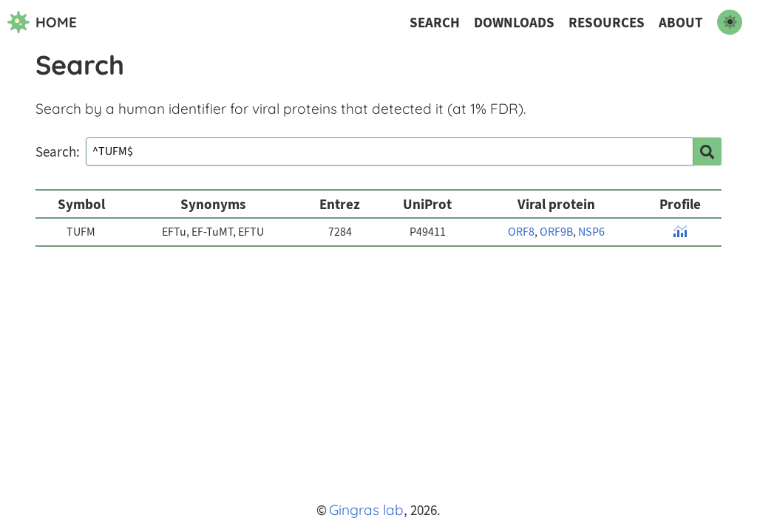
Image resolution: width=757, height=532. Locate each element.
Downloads (514, 23)
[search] (707, 151)
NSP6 (591, 232)
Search (435, 23)
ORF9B (556, 232)
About (681, 23)
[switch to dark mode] (730, 22)
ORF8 (521, 232)
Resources (607, 23)
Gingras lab (366, 510)
